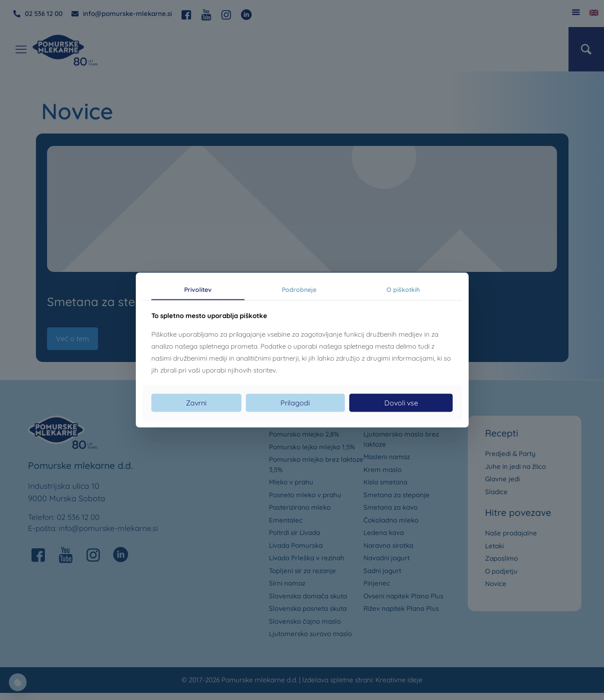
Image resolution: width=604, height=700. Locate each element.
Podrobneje (299, 290)
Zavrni (196, 402)
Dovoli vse (401, 402)
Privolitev (198, 290)
